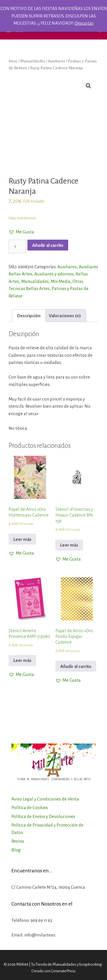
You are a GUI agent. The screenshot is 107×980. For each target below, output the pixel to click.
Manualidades (33, 61)
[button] (21, 232)
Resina (18, 841)
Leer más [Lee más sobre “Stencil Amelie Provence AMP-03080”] (22, 660)
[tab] (29, 316)
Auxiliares (56, 61)
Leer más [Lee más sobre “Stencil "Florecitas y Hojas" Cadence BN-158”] (69, 545)
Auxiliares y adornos (54, 274)
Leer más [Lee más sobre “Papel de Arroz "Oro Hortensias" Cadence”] (22, 539)
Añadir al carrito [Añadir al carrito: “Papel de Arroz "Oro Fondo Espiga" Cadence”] (76, 666)
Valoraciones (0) (65, 316)
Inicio (13, 61)
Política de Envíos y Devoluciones (43, 816)
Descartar (84, 23)
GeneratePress (63, 971)
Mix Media (61, 281)
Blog (16, 850)
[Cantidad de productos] (17, 247)
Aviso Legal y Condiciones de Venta (45, 799)
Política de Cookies (30, 808)
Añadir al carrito (48, 245)
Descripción (29, 316)
